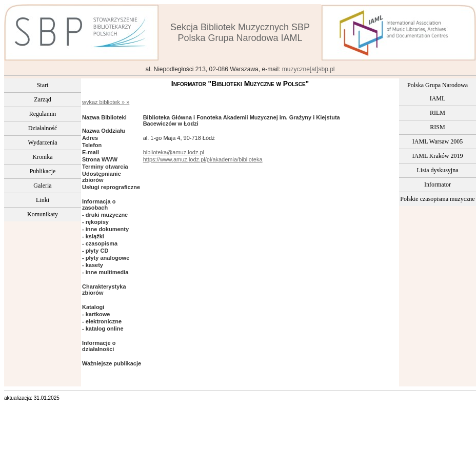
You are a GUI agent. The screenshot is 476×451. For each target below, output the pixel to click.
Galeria (42, 186)
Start (43, 85)
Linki (43, 200)
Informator (438, 184)
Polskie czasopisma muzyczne (437, 199)
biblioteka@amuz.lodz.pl (174, 152)
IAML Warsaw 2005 (438, 141)
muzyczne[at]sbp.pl (309, 69)
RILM (438, 113)
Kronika (42, 157)
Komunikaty (43, 214)
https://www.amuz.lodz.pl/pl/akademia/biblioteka (203, 159)
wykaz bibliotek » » (106, 102)
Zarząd (42, 99)
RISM (437, 127)
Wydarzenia (42, 142)
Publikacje (43, 171)
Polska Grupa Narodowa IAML (438, 92)
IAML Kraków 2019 (438, 156)
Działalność (43, 128)
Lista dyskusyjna (438, 170)
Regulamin (43, 114)
